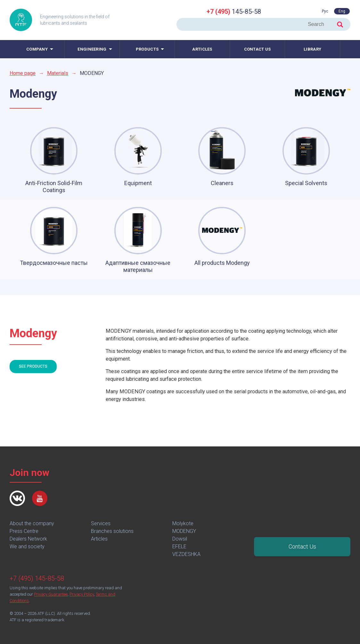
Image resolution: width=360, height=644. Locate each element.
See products (33, 366)
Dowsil (180, 539)
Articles (202, 49)
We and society (27, 546)
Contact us (258, 49)
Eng (342, 11)
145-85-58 (234, 12)
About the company (32, 523)
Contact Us (302, 546)
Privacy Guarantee (51, 594)
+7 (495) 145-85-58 (37, 578)
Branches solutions (112, 531)
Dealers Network (28, 539)
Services (101, 523)
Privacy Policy (82, 594)
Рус (325, 11)
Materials (58, 73)
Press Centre (24, 531)
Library (312, 49)
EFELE (179, 546)
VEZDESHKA (186, 554)
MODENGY (184, 531)
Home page (23, 73)
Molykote (183, 523)
